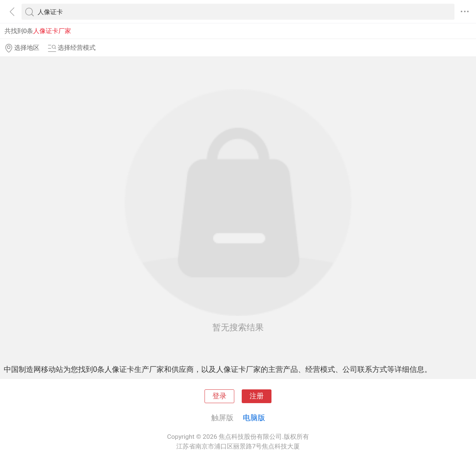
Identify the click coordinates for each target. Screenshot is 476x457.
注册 (257, 396)
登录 (219, 396)
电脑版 (254, 418)
